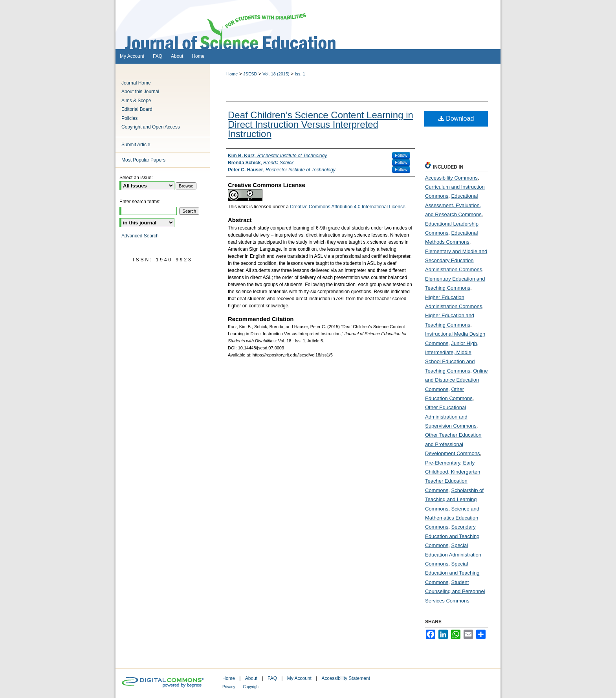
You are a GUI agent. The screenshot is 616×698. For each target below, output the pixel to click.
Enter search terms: (140, 202)
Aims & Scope (136, 101)
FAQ (272, 678)
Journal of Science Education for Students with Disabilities (308, 25)
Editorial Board (137, 109)
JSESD (250, 74)
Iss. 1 (300, 74)
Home (232, 74)
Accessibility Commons (451, 178)
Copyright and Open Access (151, 127)
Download (456, 118)
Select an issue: (136, 178)
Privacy (229, 687)
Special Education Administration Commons (453, 555)
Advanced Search (140, 236)
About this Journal (140, 92)
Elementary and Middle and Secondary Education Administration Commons (456, 261)
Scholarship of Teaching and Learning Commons (454, 500)
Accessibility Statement (346, 678)
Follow (401, 155)
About (251, 678)
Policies (129, 118)
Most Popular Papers (143, 160)
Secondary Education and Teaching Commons (452, 536)
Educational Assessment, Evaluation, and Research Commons (453, 205)
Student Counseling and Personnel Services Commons (455, 591)
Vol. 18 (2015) (276, 74)
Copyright (251, 687)
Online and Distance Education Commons (456, 380)
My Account (299, 678)
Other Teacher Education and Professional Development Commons (453, 444)
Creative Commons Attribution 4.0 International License (348, 207)
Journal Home (136, 83)
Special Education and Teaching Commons (452, 573)
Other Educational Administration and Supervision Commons (451, 417)
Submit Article (136, 145)
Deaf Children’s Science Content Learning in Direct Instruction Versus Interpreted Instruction (321, 124)
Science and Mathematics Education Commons (452, 518)
